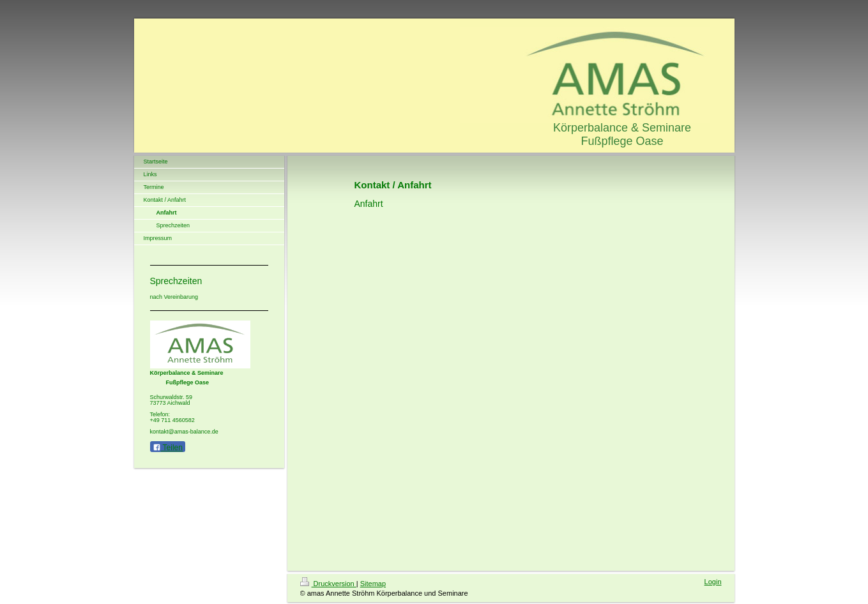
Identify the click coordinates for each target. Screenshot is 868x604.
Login (713, 582)
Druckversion (328, 584)
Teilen (168, 448)
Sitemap (373, 584)
